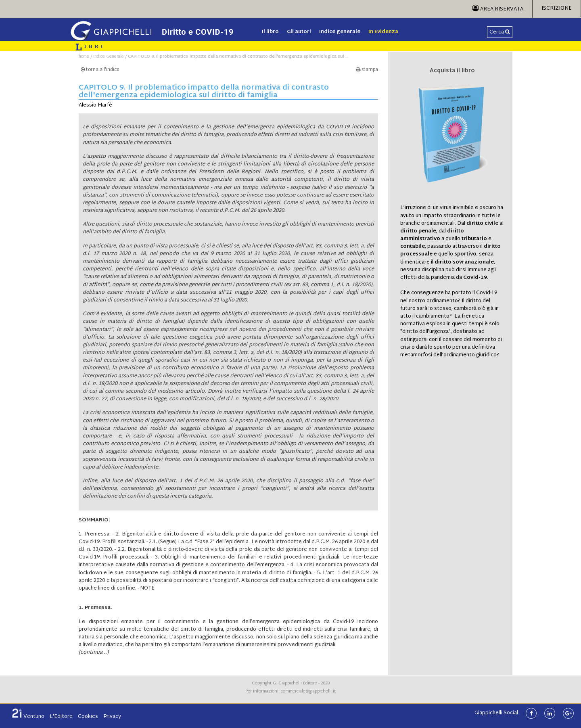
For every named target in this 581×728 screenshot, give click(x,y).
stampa (367, 70)
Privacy (112, 717)
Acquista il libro (452, 71)
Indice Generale (109, 57)
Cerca (500, 32)
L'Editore (61, 717)
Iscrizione (557, 8)
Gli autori (299, 32)
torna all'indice (100, 70)
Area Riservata (498, 9)
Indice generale (340, 32)
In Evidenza (383, 32)
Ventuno (28, 717)
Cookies (88, 717)
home (84, 57)
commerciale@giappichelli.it (308, 691)
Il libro (270, 32)
